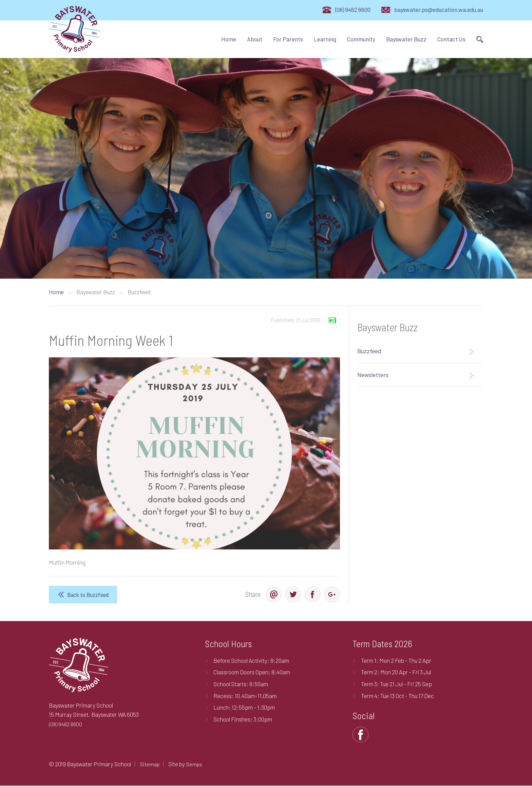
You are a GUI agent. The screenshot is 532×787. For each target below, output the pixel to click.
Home (229, 39)
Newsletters (373, 375)
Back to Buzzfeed (89, 595)
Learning (325, 39)
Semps (195, 765)
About (255, 39)
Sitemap (150, 765)
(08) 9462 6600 (353, 10)
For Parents (288, 39)
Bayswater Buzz (406, 39)
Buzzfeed (369, 351)
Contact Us (451, 39)
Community (361, 39)
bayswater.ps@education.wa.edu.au (439, 10)
